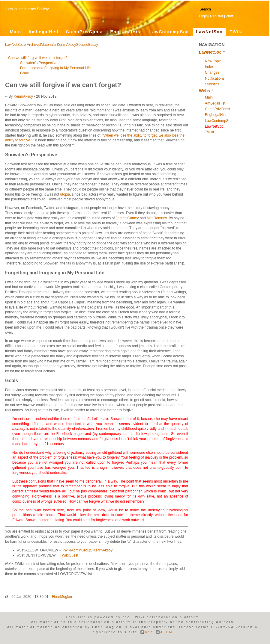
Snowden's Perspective (39, 63)
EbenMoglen (62, 597)
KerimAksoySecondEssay (77, 45)
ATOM (167, 632)
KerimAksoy (23, 96)
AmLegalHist (44, 32)
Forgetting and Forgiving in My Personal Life (55, 68)
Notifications (215, 78)
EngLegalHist (126, 32)
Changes (212, 72)
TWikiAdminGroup (77, 550)
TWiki (236, 32)
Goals (25, 73)
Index (209, 67)
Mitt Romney (157, 218)
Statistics (212, 84)
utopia (65, 194)
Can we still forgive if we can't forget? (38, 58)
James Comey (127, 218)
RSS (149, 632)
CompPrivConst (84, 32)
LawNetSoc (209, 32)
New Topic (213, 61)
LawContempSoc (169, 32)
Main (16, 32)
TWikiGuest (69, 555)
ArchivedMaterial (40, 45)
